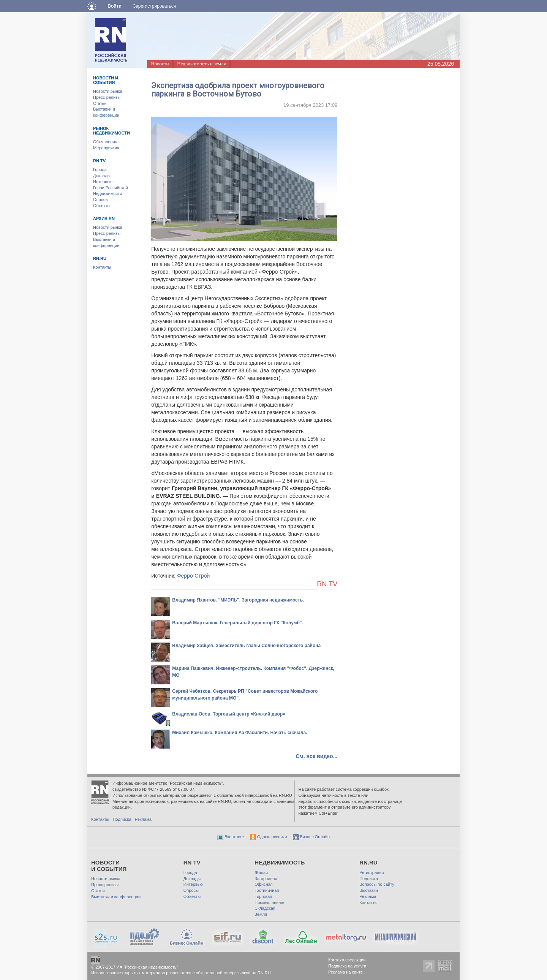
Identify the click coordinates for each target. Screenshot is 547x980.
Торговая (263, 896)
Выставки (369, 890)
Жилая (261, 872)
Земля (261, 914)
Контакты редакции (347, 960)
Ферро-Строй (193, 576)
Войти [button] (115, 6)
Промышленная (270, 902)
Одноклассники (269, 837)
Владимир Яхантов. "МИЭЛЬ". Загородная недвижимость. (238, 600)
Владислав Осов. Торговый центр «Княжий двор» (229, 714)
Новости (160, 64)
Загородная (266, 879)
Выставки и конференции (116, 897)
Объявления (105, 142)
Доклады (102, 176)
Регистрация (372, 872)
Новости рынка (108, 91)
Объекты (102, 206)
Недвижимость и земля (201, 64)
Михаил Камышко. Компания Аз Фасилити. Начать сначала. (240, 733)
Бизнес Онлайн (311, 837)
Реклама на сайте (345, 972)
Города (100, 169)
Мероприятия (106, 148)
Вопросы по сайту (377, 884)
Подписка (122, 819)
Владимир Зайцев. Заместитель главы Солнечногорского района (246, 646)
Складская (265, 908)
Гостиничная (267, 890)
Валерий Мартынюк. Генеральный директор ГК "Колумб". (238, 623)
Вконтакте (231, 837)
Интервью (103, 182)
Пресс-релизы (107, 97)
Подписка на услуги (347, 966)
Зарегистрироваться (154, 6)
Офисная (263, 884)
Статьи (100, 103)
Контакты (102, 267)
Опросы (101, 199)
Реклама (143, 819)
